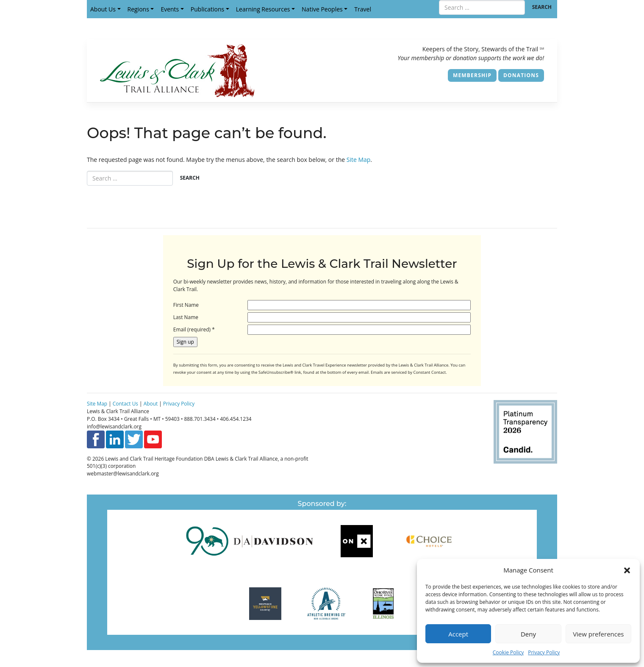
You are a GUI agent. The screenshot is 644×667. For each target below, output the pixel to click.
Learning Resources (263, 9)
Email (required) (194, 329)
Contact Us (125, 403)
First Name (186, 305)
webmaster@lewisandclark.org (123, 473)
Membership (472, 75)
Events (170, 9)
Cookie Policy (508, 652)
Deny (528, 634)
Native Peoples (322, 9)
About (151, 403)
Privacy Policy (544, 652)
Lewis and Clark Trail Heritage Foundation (154, 459)
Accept (458, 634)
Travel (363, 9)
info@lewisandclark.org (114, 426)
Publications (207, 9)
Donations (521, 75)
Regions (138, 9)
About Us (103, 9)
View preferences (598, 634)
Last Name (186, 317)
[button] (627, 570)
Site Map (359, 160)
